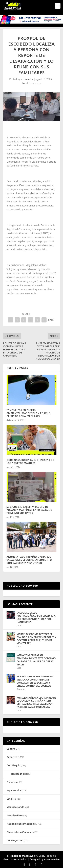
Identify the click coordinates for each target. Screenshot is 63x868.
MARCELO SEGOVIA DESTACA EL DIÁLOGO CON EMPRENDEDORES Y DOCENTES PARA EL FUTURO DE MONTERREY (36, 639)
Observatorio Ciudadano (21, 832)
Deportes (21, 689)
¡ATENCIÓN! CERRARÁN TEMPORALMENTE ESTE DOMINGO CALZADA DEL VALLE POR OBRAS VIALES (36, 660)
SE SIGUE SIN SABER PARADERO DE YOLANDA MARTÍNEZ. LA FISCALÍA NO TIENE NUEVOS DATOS (29, 510)
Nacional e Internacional (21, 824)
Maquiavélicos (15, 815)
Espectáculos (14, 790)
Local (25, 83)
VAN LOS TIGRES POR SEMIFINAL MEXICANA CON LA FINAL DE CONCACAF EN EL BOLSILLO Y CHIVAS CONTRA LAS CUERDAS (35, 681)
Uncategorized (15, 840)
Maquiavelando (15, 807)
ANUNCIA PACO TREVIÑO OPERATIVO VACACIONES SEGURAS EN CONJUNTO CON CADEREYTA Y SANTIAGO (29, 560)
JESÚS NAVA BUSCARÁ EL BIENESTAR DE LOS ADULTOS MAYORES (30, 461)
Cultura (11, 749)
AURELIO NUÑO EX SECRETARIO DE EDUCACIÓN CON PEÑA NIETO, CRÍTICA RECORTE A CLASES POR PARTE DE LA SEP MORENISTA (36, 702)
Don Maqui (13, 765)
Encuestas (12, 782)
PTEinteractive (52, 859)
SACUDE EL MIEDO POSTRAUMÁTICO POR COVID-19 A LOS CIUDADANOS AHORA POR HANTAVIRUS (36, 617)
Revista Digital (19, 774)
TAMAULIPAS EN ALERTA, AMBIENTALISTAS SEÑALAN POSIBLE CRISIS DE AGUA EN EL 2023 (28, 413)
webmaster (27, 79)
